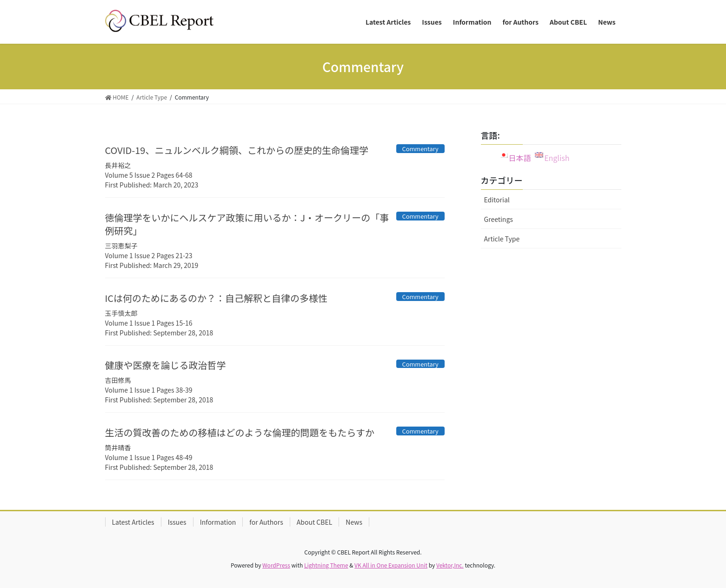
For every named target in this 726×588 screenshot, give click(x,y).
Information (218, 522)
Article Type (502, 239)
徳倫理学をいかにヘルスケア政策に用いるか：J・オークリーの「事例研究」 (247, 224)
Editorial (497, 200)
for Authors (266, 522)
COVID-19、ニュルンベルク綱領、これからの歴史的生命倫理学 (237, 150)
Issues (177, 522)
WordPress (276, 565)
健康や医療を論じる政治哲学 (166, 365)
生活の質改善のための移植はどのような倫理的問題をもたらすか (240, 432)
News (354, 522)
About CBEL (315, 522)
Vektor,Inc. (450, 565)
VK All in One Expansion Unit (391, 565)
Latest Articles (133, 522)
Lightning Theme (326, 565)
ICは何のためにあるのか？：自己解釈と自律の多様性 (216, 298)
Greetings (499, 219)
